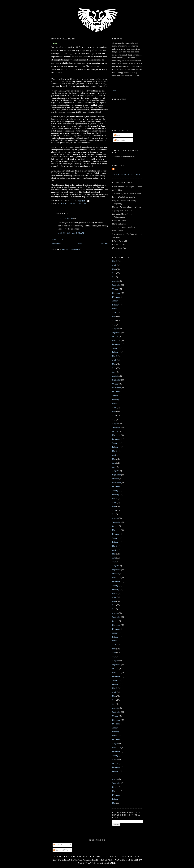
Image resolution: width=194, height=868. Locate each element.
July (114, 277)
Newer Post (56, 244)
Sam (85, 203)
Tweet (115, 90)
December (116, 297)
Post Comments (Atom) (72, 249)
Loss (54, 43)
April (114, 265)
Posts (117, 135)
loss (79, 203)
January (115, 301)
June (114, 273)
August (115, 281)
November (116, 293)
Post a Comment (58, 239)
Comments (119, 140)
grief (73, 203)
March (115, 261)
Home (80, 244)
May (114, 269)
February (116, 305)
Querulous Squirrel (65, 218)
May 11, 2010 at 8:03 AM (71, 233)
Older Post (104, 244)
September (116, 285)
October (115, 289)
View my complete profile (126, 174)
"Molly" (64, 203)
